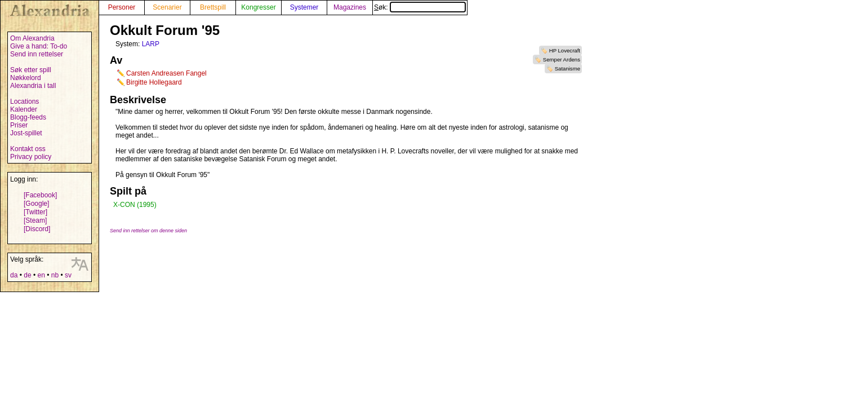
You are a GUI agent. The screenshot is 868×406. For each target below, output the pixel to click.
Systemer (304, 7)
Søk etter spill (31, 70)
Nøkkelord (26, 78)
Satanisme (567, 69)
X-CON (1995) (135, 205)
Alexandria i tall (33, 86)
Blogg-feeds (28, 117)
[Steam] (35, 220)
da (14, 275)
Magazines (350, 7)
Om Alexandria (32, 38)
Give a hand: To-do (39, 46)
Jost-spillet (26, 133)
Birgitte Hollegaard (154, 82)
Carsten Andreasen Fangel (166, 73)
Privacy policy (31, 157)
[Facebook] (40, 195)
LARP (151, 44)
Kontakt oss (28, 149)
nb (55, 275)
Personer (122, 7)
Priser (19, 125)
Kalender (24, 109)
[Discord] (37, 229)
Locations (25, 101)
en (41, 275)
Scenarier (167, 7)
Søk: (420, 7)
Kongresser (258, 7)
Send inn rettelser (37, 54)
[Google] (36, 204)
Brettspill (213, 7)
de (27, 275)
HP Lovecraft (565, 50)
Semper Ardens (562, 59)
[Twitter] (35, 212)
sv (68, 275)
